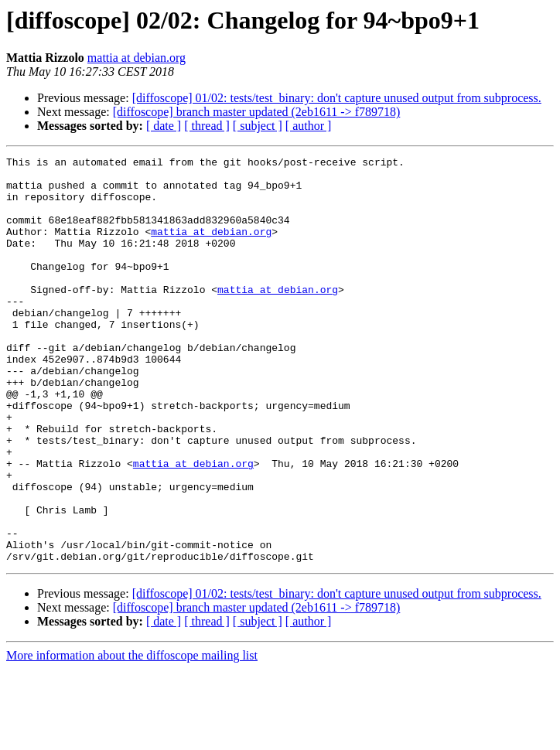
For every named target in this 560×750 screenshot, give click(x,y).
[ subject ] (258, 126)
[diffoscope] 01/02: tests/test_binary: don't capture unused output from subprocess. (337, 98)
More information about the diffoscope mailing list (132, 736)
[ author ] (309, 126)
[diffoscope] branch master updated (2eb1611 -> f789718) (257, 112)
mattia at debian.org (137, 58)
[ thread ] (207, 126)
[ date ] (164, 126)
